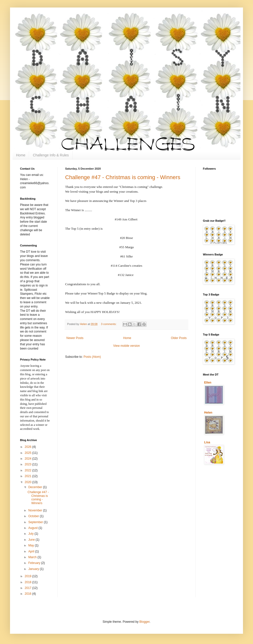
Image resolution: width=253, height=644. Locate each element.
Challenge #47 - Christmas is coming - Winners (123, 177)
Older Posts (179, 338)
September (36, 522)
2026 (29, 447)
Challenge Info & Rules (51, 155)
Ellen (208, 383)
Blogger (144, 622)
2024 (29, 459)
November (36, 510)
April (32, 551)
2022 (29, 470)
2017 (29, 588)
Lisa (207, 442)
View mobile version (127, 346)
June (32, 540)
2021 (29, 476)
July (31, 534)
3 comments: (109, 324)
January (34, 569)
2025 (29, 453)
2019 (29, 576)
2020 (29, 482)
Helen (208, 413)
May (32, 545)
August (33, 528)
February (35, 563)
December (36, 487)
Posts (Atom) (92, 357)
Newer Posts (75, 338)
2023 (29, 464)
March (33, 557)
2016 (29, 594)
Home (21, 155)
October (34, 516)
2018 (29, 582)
